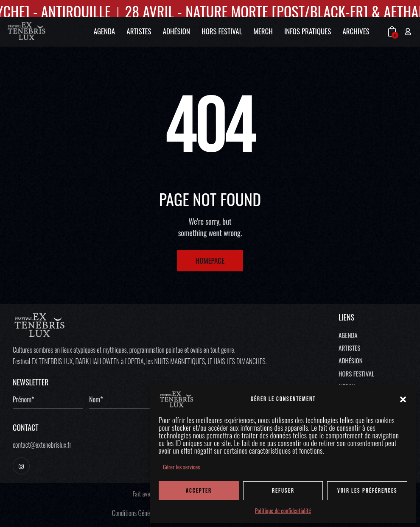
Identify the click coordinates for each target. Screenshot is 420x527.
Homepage (210, 261)
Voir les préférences (367, 491)
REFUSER (283, 491)
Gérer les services (181, 467)
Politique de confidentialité (283, 510)
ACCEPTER (199, 491)
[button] (403, 399)
